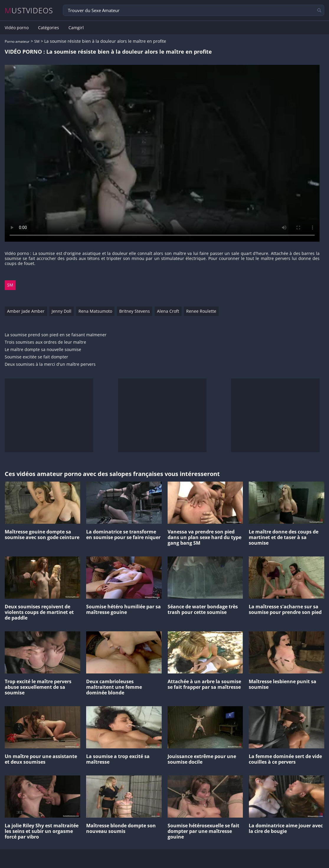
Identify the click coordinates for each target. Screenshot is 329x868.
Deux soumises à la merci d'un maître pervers (50, 364)
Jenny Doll (62, 311)
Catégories (49, 28)
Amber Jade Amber (26, 311)
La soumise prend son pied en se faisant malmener (56, 335)
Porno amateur (17, 41)
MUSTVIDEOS (29, 10)
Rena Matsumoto (95, 311)
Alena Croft (168, 311)
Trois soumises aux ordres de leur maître (45, 342)
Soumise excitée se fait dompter (36, 357)
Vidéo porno (17, 28)
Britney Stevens (135, 311)
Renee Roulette (201, 311)
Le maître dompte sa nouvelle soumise (43, 350)
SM (37, 41)
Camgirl (76, 28)
